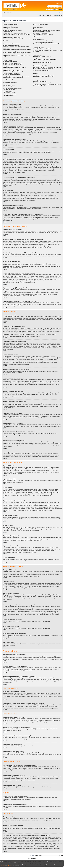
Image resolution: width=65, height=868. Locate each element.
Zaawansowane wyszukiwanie (55, 7)
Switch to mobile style (32, 858)
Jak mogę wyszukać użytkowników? (41, 61)
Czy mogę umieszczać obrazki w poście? (12, 88)
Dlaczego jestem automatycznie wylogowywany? (14, 29)
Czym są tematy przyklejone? (10, 93)
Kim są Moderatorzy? (38, 27)
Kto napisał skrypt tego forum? (40, 81)
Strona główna (8, 13)
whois (41, 840)
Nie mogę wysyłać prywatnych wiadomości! (43, 41)
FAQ (48, 15)
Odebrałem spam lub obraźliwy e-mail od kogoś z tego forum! (47, 44)
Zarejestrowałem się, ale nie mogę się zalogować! (14, 33)
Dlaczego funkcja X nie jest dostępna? (42, 83)
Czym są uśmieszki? (8, 87)
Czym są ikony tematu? (8, 95)
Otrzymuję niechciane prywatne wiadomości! (43, 42)
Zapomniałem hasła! (7, 32)
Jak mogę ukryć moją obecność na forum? (13, 30)
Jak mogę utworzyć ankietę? (9, 66)
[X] (18, 865)
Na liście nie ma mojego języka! (10, 51)
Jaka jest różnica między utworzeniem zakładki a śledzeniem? (47, 67)
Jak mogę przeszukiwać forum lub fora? (42, 57)
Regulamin (43, 15)
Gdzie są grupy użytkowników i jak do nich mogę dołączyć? (47, 30)
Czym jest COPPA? (7, 36)
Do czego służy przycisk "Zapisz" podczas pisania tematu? (16, 76)
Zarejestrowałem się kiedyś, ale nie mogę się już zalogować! (17, 35)
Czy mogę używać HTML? (9, 85)
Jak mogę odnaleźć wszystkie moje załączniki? (44, 75)
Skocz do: (32, 855)
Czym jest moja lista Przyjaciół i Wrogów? (43, 49)
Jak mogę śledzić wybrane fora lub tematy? (43, 69)
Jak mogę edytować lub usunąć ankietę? (12, 69)
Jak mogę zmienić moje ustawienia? (11, 45)
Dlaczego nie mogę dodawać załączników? (13, 72)
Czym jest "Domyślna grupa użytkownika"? (43, 35)
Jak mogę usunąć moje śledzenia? (41, 70)
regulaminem (10, 865)
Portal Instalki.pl (59, 4)
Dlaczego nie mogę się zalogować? (11, 26)
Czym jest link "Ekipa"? (38, 36)
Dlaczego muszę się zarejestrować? (11, 27)
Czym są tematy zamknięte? (9, 94)
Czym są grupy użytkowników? (40, 29)
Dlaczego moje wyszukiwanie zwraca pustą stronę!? (45, 59)
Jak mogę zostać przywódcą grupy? (41, 32)
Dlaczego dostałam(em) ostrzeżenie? (11, 73)
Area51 (37, 829)
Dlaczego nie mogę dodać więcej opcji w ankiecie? (14, 67)
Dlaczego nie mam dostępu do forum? (12, 70)
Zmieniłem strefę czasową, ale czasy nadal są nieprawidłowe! (17, 50)
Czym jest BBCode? (7, 84)
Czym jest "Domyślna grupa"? (40, 33)
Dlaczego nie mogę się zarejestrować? (12, 37)
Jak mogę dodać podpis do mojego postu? (13, 65)
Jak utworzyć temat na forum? (10, 62)
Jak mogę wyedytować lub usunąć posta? (12, 63)
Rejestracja (54, 15)
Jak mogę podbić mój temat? (9, 79)
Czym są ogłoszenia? (8, 91)
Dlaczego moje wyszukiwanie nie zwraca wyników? (45, 58)
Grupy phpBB (52, 819)
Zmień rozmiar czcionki (61, 12)
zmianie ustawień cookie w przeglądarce (30, 862)
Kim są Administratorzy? (39, 26)
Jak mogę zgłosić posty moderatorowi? (12, 75)
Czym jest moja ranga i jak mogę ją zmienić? (13, 54)
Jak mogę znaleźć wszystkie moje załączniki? (44, 77)
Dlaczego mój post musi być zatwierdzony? (13, 78)
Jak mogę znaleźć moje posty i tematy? (42, 62)
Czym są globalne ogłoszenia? (10, 90)
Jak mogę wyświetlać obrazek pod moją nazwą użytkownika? (17, 52)
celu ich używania (16, 862)
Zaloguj (60, 15)
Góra (6, 111)
